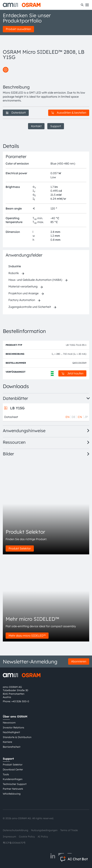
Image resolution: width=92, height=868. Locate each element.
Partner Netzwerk (13, 789)
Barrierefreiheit (12, 747)
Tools (6, 774)
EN (68, 417)
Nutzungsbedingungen (44, 830)
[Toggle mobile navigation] (87, 5)
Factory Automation (22, 300)
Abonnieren (79, 661)
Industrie (15, 266)
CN (80, 417)
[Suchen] (82, 5)
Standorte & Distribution (17, 737)
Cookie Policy (27, 837)
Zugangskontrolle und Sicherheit (30, 307)
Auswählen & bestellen (69, 113)
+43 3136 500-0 (20, 701)
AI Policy (43, 837)
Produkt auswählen (18, 29)
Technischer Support (15, 784)
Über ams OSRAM (15, 716)
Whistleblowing (12, 794)
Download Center (13, 769)
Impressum (9, 837)
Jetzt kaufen (72, 373)
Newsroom (9, 723)
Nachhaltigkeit (11, 732)
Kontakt (36, 126)
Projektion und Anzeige (23, 293)
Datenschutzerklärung (16, 830)
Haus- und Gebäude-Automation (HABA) (35, 280)
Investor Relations (13, 728)
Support (56, 126)
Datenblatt (16, 113)
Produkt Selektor (20, 548)
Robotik (14, 273)
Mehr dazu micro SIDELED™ (27, 636)
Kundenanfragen (13, 779)
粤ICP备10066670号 (14, 843)
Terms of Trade (69, 830)
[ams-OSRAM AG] (22, 5)
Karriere (7, 742)
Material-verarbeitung (23, 286)
